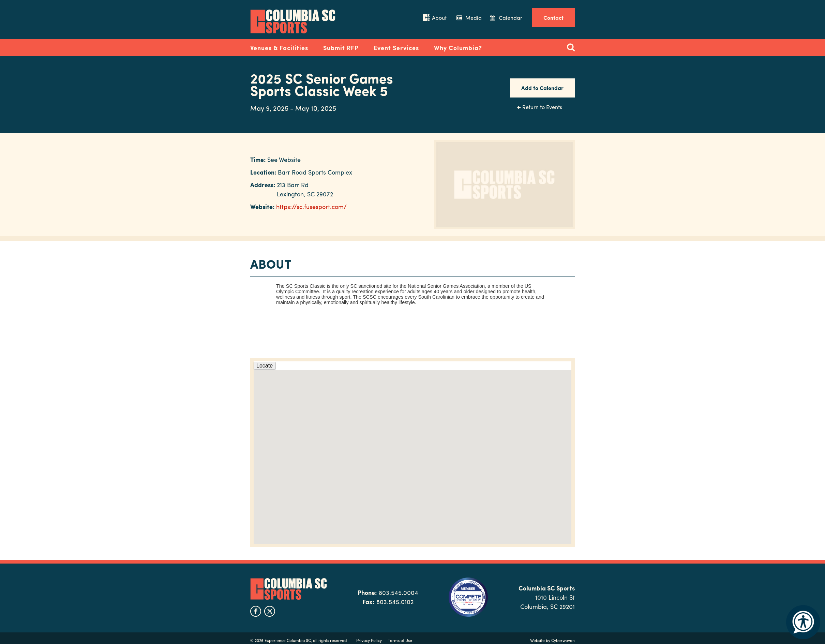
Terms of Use (400, 640)
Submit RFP (341, 48)
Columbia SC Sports (289, 589)
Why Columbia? (458, 48)
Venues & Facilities (279, 48)
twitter (270, 611)
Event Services (396, 48)
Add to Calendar (542, 88)
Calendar (511, 18)
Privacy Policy (369, 640)
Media (474, 18)
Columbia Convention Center (293, 21)
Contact (553, 18)
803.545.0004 (399, 592)
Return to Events (542, 107)
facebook (256, 611)
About (439, 18)
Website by (552, 640)
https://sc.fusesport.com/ (311, 206)
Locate (265, 366)
